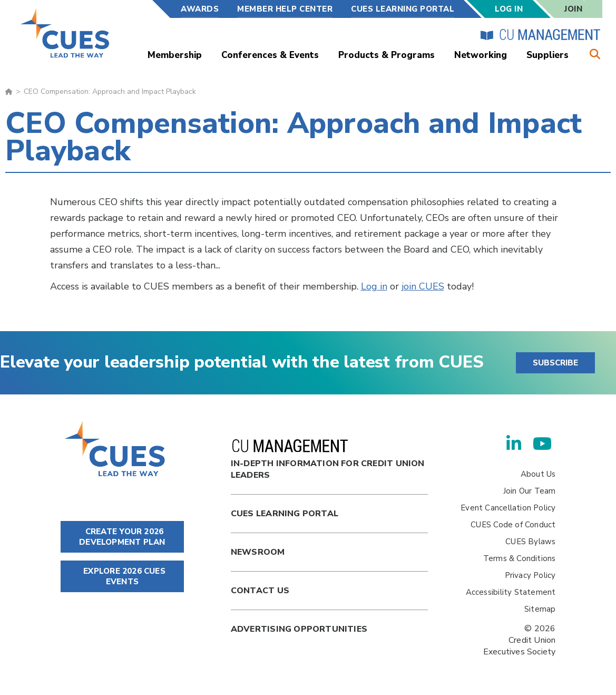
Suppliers (547, 55)
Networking (481, 55)
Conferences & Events (270, 55)
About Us (538, 474)
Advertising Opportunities (299, 629)
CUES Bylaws (530, 542)
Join (573, 9)
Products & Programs (387, 55)
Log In (509, 9)
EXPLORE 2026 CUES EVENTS (122, 576)
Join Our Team (530, 491)
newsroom (258, 552)
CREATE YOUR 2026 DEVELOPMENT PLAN (122, 537)
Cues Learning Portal (285, 514)
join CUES (423, 286)
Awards (200, 9)
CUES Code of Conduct (513, 525)
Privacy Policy (530, 575)
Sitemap (540, 609)
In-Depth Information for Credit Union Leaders (328, 460)
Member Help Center (285, 9)
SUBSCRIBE (555, 363)
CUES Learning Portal (403, 9)
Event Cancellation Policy (508, 508)
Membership (175, 55)
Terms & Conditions (520, 558)
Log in (374, 286)
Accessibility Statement (511, 592)
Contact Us (260, 591)
